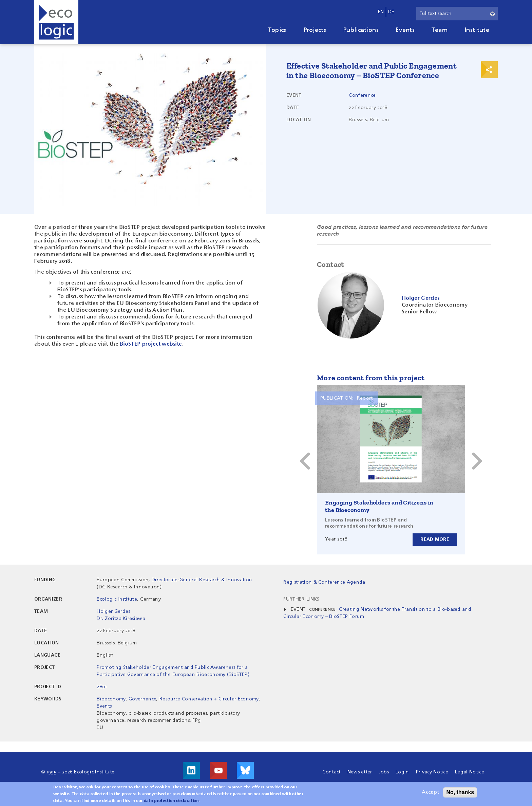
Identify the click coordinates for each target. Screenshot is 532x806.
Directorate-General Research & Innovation (202, 580)
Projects (315, 30)
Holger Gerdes (113, 611)
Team (440, 30)
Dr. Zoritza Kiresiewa (121, 619)
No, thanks (460, 792)
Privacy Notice (432, 772)
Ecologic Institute (117, 599)
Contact (331, 772)
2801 (102, 687)
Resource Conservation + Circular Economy (209, 699)
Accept (430, 792)
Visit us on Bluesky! (245, 770)
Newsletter (360, 772)
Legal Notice (470, 772)
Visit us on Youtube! (218, 770)
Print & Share (489, 70)
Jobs (384, 772)
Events (405, 30)
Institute (477, 30)
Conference (362, 95)
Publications (361, 30)
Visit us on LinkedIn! (191, 770)
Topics (277, 30)
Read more (435, 539)
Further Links (301, 599)
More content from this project (371, 378)
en (381, 12)
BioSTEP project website (151, 344)
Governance (142, 699)
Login (402, 772)
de (391, 12)
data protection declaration (171, 801)
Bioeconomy (111, 699)
